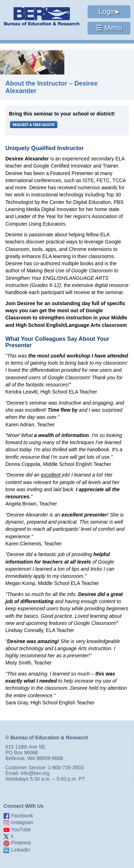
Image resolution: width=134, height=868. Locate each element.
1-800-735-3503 (66, 767)
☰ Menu (109, 28)
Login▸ (109, 11)
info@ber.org (35, 773)
